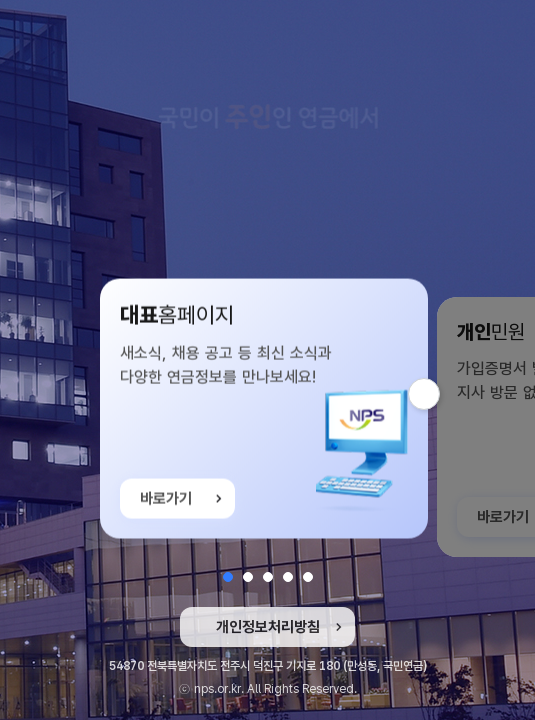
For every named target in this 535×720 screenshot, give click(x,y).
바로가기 (166, 505)
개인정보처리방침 (268, 627)
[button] (228, 577)
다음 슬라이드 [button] (439, 394)
